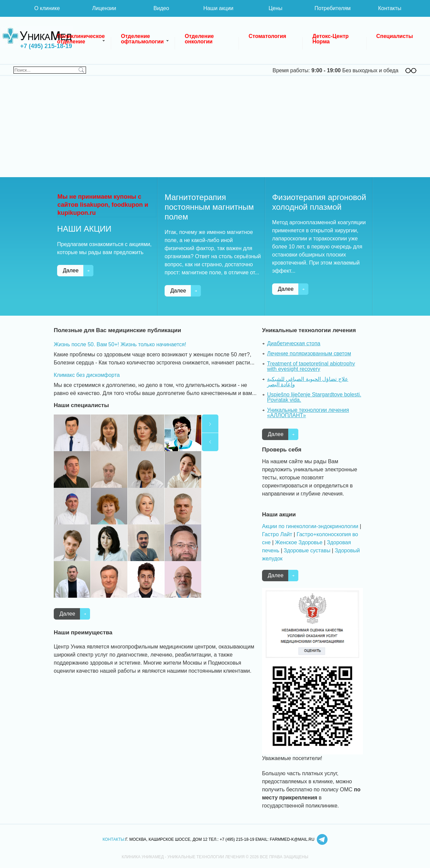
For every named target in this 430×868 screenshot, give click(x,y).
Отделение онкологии (200, 39)
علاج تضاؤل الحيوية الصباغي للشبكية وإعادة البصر (308, 382)
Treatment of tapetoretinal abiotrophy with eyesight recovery (311, 366)
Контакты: (114, 839)
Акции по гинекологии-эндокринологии (310, 526)
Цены (275, 8)
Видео (161, 8)
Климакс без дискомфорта (87, 375)
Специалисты (395, 36)
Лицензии (104, 8)
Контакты (390, 8)
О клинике (47, 8)
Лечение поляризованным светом (309, 353)
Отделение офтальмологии (142, 39)
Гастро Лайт (277, 534)
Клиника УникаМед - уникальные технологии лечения (37, 37)
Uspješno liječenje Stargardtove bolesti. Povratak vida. (314, 397)
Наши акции (218, 8)
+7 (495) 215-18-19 (46, 46)
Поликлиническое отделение (82, 39)
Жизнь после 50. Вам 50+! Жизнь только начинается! (120, 344)
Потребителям (333, 8)
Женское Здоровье (299, 542)
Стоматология (267, 36)
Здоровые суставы (307, 550)
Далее (71, 270)
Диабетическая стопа (294, 343)
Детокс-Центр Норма (331, 39)
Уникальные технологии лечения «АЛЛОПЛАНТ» (308, 413)
